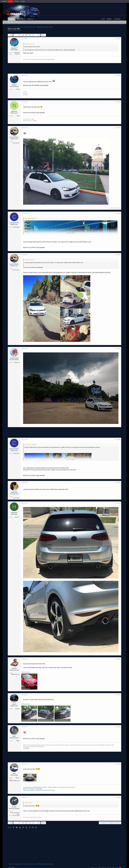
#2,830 (119, 503)
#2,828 (119, 439)
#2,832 (119, 695)
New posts (11, 22)
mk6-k (14, 704)
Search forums (19, 22)
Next (43, 35)
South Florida (16, 498)
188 (23, 35)
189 (26, 35)
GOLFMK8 (4, 1)
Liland (11, 31)
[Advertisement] (64, 68)
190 (30, 35)
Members (30, 19)
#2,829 (119, 483)
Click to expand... (71, 233)
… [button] (17, 35)
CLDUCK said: (28, 260)
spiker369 (14, 492)
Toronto (18, 89)
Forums (12, 19)
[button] (25, 19)
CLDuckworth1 (14, 223)
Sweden (18, 778)
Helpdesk (14, 513)
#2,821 (119, 39)
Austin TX (17, 517)
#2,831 (119, 659)
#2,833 (119, 727)
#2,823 (119, 102)
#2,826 (119, 255)
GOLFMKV (23, 1)
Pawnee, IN (17, 362)
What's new (20, 19)
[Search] (117, 19)
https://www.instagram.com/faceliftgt (32, 789)
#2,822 (119, 75)
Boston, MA (17, 53)
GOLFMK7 (10, 1)
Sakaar (18, 741)
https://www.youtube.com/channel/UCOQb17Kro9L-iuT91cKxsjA (39, 790)
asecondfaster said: (29, 219)
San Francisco (16, 143)
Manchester (17, 227)
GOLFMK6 (16, 1)
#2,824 (119, 128)
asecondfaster (14, 137)
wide (14, 773)
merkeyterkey (14, 358)
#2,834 (119, 764)
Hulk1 (14, 736)
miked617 (14, 48)
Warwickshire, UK (15, 674)
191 (33, 35)
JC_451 (14, 807)
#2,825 (119, 213)
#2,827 (119, 349)
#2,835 (119, 797)
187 (19, 35)
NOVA (18, 116)
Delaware (17, 709)
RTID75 (14, 668)
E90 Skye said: (28, 44)
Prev (11, 35)
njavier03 (14, 111)
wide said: (27, 803)
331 (39, 35)
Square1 (14, 85)
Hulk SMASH (26, 748)
